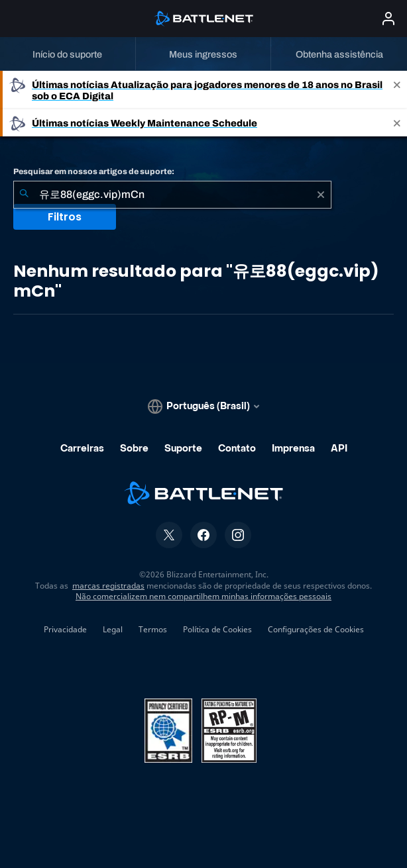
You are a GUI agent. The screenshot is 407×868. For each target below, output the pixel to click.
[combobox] (172, 195)
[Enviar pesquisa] (24, 195)
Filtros (65, 217)
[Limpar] (321, 195)
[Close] (397, 90)
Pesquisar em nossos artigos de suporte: (94, 171)
